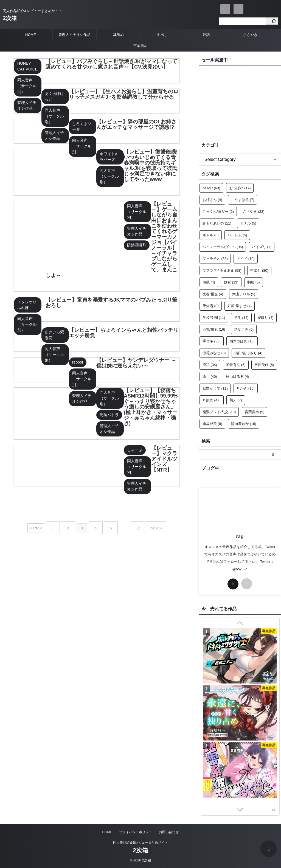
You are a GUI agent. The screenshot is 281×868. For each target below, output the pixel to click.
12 (134, 526)
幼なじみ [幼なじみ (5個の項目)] (244, 329)
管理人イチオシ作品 (75, 35)
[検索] (272, 21)
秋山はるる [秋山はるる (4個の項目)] (238, 377)
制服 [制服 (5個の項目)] (254, 282)
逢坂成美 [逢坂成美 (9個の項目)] (212, 424)
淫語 (206, 35)
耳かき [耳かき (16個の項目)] (246, 388)
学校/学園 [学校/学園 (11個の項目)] (214, 318)
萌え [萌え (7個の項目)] (236, 400)
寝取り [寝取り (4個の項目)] (265, 318)
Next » (150, 526)
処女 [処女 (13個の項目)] (231, 282)
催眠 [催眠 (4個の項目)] (209, 282)
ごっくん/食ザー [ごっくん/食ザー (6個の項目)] (218, 212)
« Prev (43, 526)
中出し (162, 35)
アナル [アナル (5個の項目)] (248, 223)
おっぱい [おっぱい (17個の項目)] (240, 188)
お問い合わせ (169, 832)
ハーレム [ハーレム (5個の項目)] (237, 235)
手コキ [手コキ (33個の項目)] (212, 341)
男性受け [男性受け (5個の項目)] (264, 365)
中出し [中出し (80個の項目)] (259, 270)
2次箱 (10, 18)
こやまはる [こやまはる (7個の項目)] (243, 200)
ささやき (250, 35)
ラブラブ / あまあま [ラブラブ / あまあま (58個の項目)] (222, 270)
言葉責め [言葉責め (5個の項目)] (255, 412)
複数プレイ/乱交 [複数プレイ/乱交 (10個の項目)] (219, 412)
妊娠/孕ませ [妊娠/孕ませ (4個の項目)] (240, 306)
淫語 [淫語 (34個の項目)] (210, 365)
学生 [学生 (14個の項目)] (241, 318)
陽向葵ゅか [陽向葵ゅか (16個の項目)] (244, 424)
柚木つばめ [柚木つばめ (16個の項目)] (242, 341)
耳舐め (118, 35)
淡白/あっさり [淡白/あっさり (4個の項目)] (248, 353)
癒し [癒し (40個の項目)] (210, 377)
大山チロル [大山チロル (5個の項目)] (244, 294)
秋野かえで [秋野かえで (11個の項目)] (215, 388)
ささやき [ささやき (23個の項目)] (254, 212)
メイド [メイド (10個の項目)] (246, 259)
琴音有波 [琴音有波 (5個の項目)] (236, 365)
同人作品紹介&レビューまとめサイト (140, 843)
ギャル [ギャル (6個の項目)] (211, 235)
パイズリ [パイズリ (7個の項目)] (262, 247)
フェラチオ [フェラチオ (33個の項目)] (215, 259)
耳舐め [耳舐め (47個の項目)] (212, 400)
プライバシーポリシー (136, 832)
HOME (31, 35)
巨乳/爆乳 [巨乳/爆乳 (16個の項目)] (214, 329)
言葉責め (140, 46)
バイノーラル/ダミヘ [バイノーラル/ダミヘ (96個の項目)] (223, 247)
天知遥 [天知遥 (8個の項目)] (211, 306)
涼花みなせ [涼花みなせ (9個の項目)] (214, 353)
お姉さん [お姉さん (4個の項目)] (212, 200)
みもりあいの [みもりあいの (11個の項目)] (217, 223)
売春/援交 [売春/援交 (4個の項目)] (213, 294)
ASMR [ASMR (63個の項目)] (211, 188)
